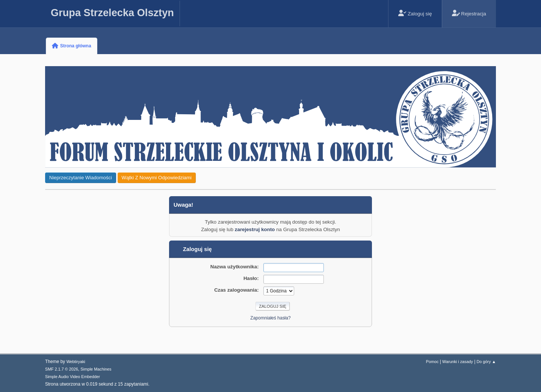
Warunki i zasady (458, 362)
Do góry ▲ (486, 362)
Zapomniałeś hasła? (270, 318)
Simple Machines (96, 369)
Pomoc (432, 362)
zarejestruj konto (255, 229)
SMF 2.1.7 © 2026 (62, 369)
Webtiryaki (76, 362)
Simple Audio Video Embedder (73, 377)
